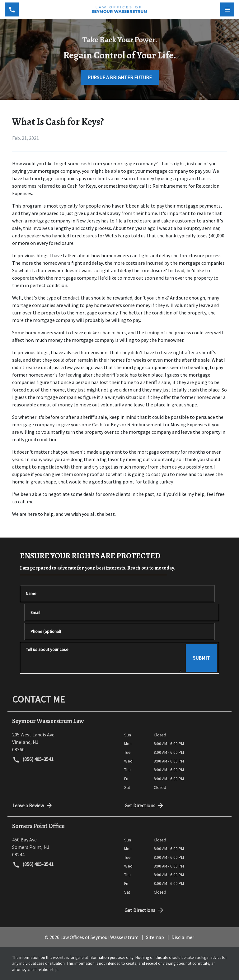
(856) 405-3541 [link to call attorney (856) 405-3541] (33, 760)
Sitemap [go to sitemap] (155, 937)
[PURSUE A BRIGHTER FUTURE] (120, 77)
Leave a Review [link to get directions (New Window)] (33, 805)
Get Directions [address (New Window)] (144, 805)
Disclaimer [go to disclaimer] (183, 937)
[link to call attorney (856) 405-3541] (12, 9)
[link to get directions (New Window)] (63, 742)
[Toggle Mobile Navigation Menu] (227, 9)
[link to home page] (119, 9)
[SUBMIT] (202, 658)
